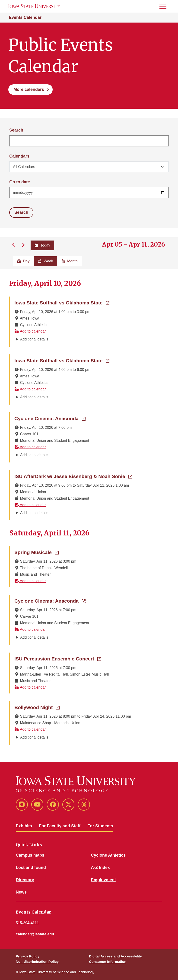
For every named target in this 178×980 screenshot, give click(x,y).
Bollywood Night (37, 707)
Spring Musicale (37, 552)
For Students (100, 826)
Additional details (34, 339)
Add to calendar (30, 331)
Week (46, 261)
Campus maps (30, 855)
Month (70, 261)
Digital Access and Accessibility (115, 956)
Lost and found (31, 868)
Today (43, 245)
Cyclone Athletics (108, 855)
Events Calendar (25, 17)
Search (16, 130)
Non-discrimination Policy (37, 962)
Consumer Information (108, 962)
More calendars (29, 89)
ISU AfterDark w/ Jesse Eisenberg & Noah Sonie (73, 476)
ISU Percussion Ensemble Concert (58, 658)
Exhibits (24, 826)
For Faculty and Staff (60, 826)
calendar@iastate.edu (35, 934)
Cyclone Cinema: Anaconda (50, 418)
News (21, 892)
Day (23, 261)
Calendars (19, 156)
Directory (25, 880)
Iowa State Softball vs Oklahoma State (62, 302)
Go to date (20, 182)
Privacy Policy (28, 956)
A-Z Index (100, 868)
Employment (103, 880)
